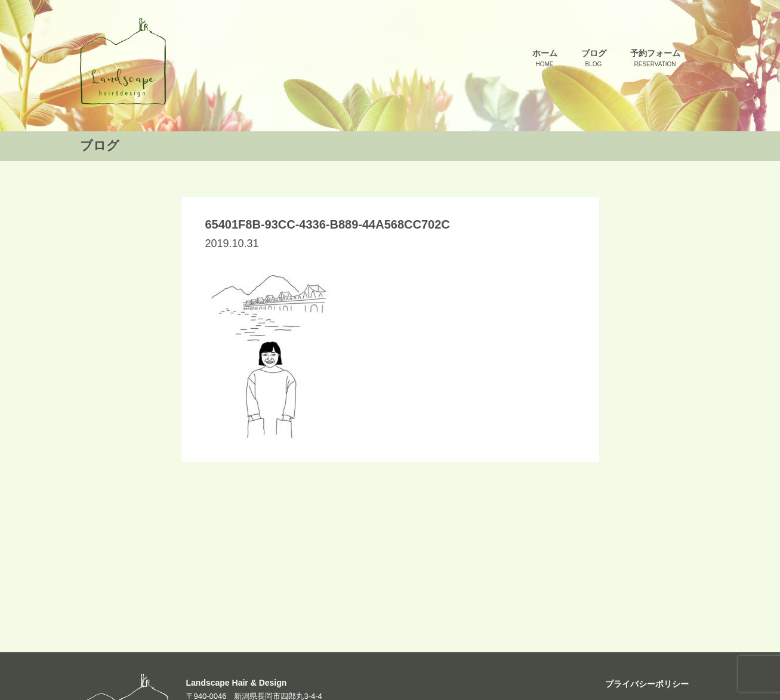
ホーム (545, 59)
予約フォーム (655, 59)
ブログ (594, 59)
